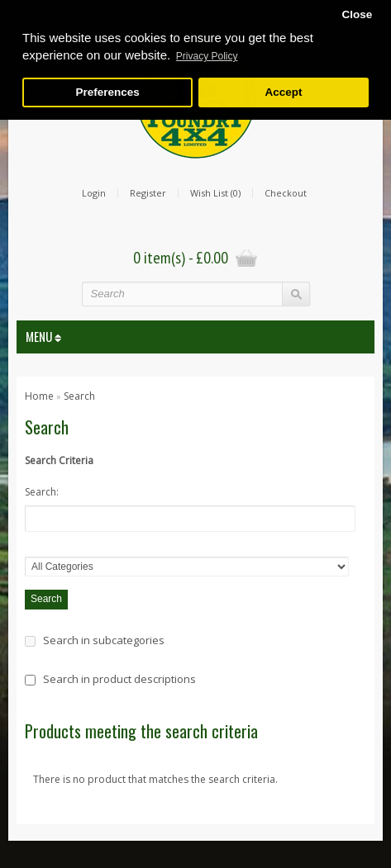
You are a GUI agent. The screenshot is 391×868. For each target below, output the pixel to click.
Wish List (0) (215, 193)
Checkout (286, 193)
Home (39, 396)
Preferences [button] (107, 92)
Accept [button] (283, 92)
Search (79, 396)
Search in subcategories (104, 640)
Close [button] (357, 14)
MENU (43, 336)
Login (94, 193)
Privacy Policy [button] (207, 56)
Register (148, 193)
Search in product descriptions (119, 679)
